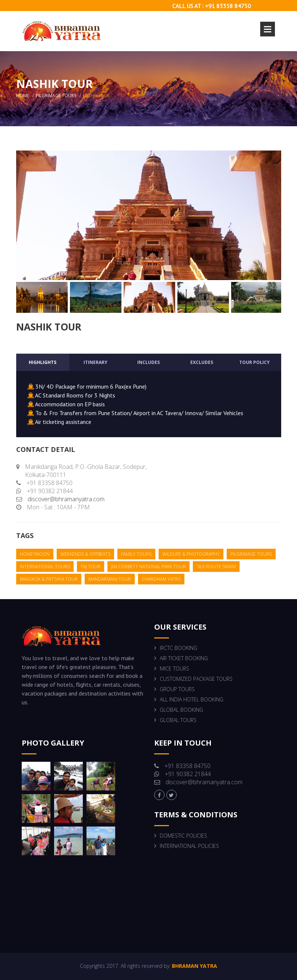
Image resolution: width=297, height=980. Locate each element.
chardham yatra (161, 579)
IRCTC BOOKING (178, 648)
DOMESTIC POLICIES (183, 836)
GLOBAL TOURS (178, 720)
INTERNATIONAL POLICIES (189, 846)
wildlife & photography (191, 554)
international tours (45, 567)
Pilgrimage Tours (56, 95)
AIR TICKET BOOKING (184, 658)
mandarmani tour (110, 579)
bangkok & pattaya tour (49, 579)
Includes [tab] (148, 362)
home (23, 95)
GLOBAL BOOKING (181, 710)
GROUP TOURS (177, 689)
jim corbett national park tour (148, 567)
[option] (149, 215)
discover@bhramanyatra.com (66, 499)
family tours (136, 554)
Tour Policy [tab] (254, 362)
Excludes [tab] (202, 362)
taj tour (91, 567)
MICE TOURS (174, 668)
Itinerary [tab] (96, 362)
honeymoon (35, 554)
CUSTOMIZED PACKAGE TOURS (196, 679)
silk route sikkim (216, 567)
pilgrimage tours (251, 554)
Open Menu (268, 29)
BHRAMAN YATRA (194, 966)
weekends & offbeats (85, 554)
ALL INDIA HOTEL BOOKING (192, 699)
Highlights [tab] (43, 362)
